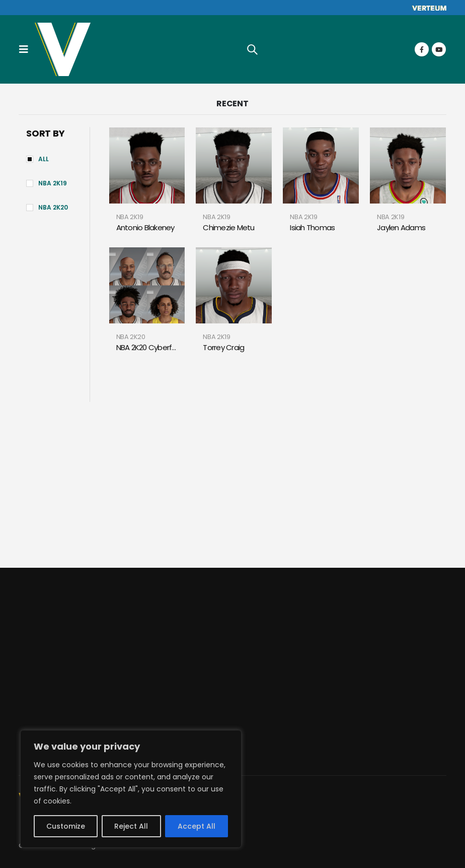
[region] (131, 789)
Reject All (131, 826)
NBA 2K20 (53, 207)
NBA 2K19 (53, 183)
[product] (147, 165)
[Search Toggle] (252, 49)
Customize (66, 826)
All (44, 159)
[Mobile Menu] (27, 49)
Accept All (197, 826)
